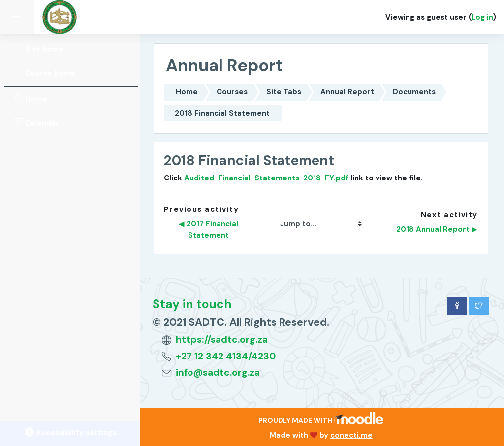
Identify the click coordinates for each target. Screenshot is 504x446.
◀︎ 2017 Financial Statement (209, 229)
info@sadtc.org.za (218, 372)
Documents (414, 92)
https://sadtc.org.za (222, 340)
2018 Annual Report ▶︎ (437, 229)
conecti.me (351, 435)
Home (187, 92)
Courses (232, 92)
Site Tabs (284, 92)
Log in (482, 17)
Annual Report (347, 92)
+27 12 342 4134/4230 (226, 356)
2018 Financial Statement (222, 113)
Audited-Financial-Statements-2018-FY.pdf (266, 178)
